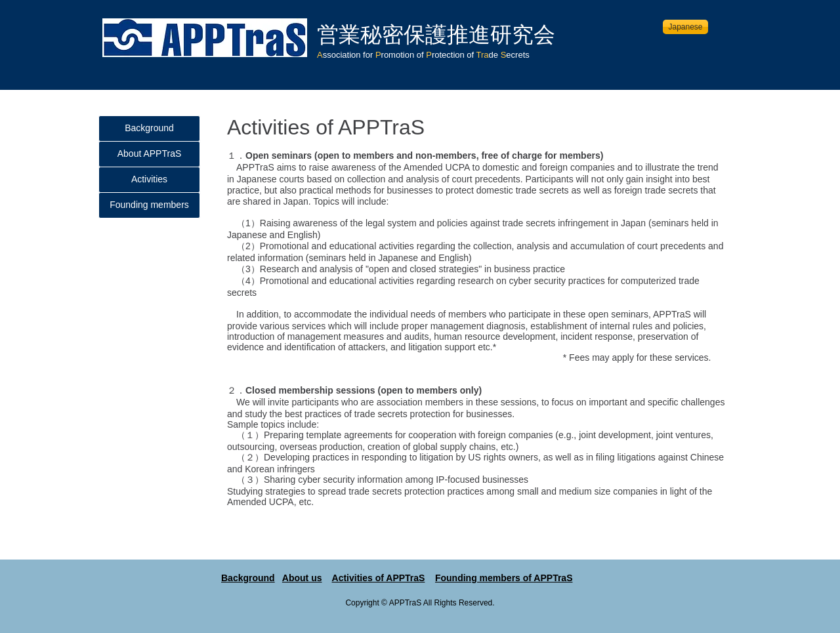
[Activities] (149, 180)
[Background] (149, 129)
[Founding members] (149, 205)
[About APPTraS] (149, 154)
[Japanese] (685, 27)
